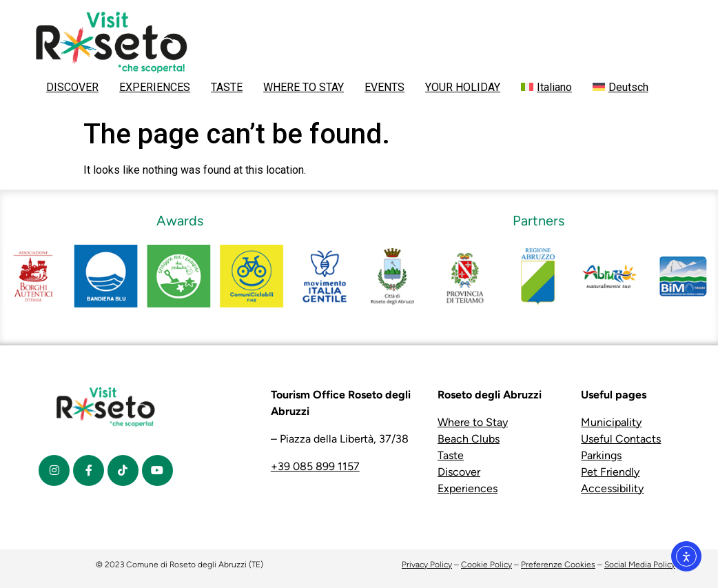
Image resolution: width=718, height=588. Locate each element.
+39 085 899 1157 (315, 466)
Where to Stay (473, 422)
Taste (451, 455)
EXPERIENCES (155, 87)
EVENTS (384, 87)
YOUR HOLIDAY (463, 87)
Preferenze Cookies (558, 565)
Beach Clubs (469, 439)
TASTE (227, 87)
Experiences (468, 488)
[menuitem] (546, 88)
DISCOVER (72, 87)
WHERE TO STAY (304, 87)
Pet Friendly (610, 472)
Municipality (611, 422)
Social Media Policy (640, 565)
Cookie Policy (486, 565)
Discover (459, 472)
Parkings (601, 455)
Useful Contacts (621, 439)
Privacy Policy (427, 565)
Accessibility (612, 488)
